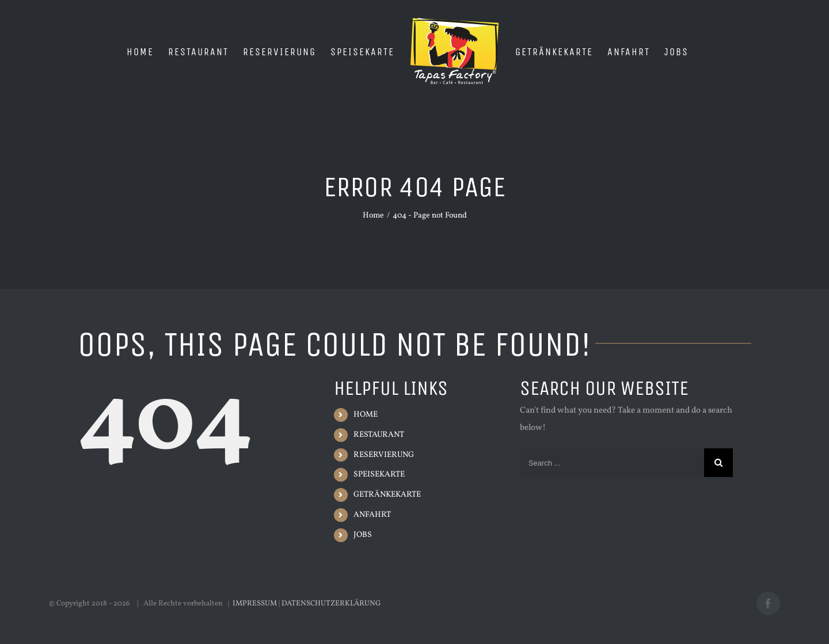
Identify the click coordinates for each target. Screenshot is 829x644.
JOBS (363, 535)
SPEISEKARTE (379, 475)
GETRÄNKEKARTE (387, 495)
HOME (366, 415)
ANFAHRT (372, 515)
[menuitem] (140, 51)
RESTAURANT (379, 435)
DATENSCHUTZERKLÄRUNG (331, 604)
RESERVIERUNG (384, 455)
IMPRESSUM (255, 604)
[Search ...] (612, 463)
